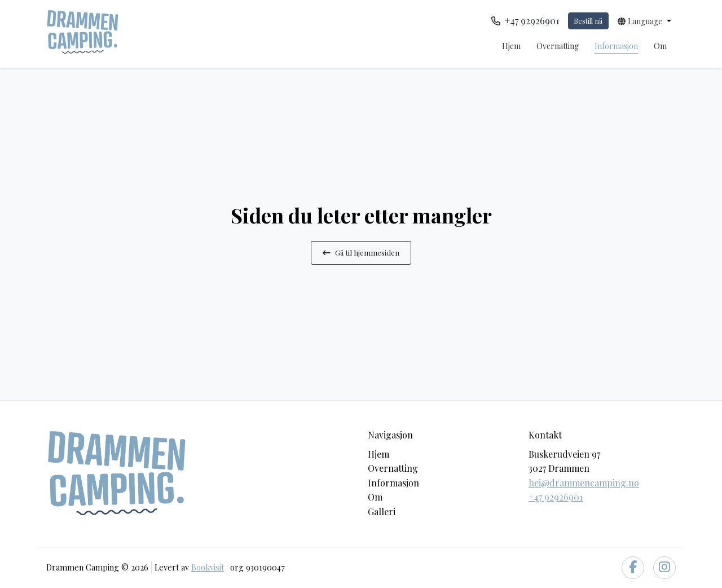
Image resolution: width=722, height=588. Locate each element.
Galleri (382, 512)
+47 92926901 (556, 497)
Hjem (511, 46)
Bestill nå (588, 21)
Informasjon (616, 46)
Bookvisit (208, 567)
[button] (644, 21)
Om (660, 46)
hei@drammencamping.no (584, 483)
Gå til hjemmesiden (361, 252)
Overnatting (558, 46)
